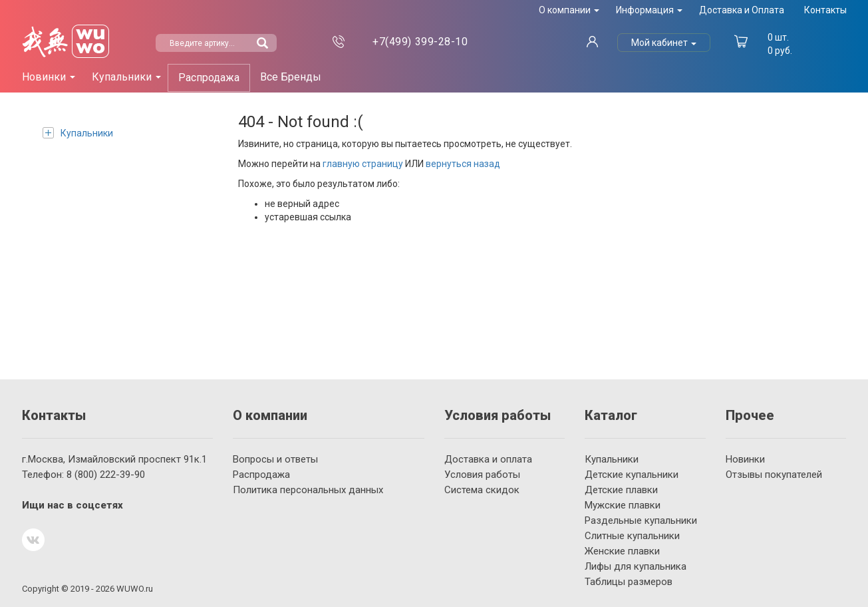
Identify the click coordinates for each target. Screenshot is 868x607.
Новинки (745, 459)
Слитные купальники (632, 536)
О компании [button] (569, 10)
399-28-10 (420, 42)
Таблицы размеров (629, 582)
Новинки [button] (49, 77)
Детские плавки (621, 490)
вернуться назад (463, 164)
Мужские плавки (623, 505)
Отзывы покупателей (774, 475)
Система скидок (482, 490)
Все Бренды (291, 77)
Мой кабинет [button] (664, 43)
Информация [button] (649, 10)
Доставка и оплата (488, 459)
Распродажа (209, 78)
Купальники (78, 133)
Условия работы (482, 475)
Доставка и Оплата (742, 10)
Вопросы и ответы (275, 459)
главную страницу (363, 164)
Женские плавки (622, 551)
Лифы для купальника (636, 566)
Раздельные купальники (641, 520)
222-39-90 (106, 475)
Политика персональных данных (308, 490)
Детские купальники (632, 475)
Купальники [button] (126, 77)
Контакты (825, 10)
